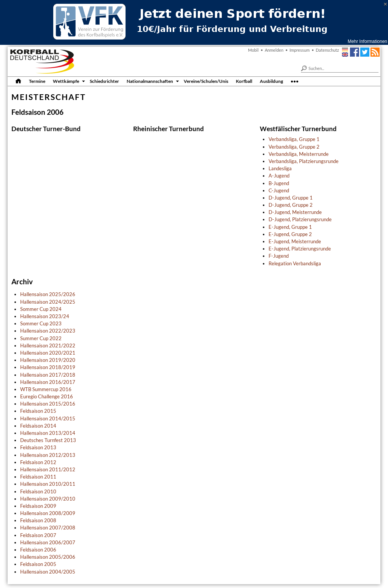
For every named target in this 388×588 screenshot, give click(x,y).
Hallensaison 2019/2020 (48, 360)
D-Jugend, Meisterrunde (295, 212)
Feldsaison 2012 (38, 462)
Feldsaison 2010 (38, 491)
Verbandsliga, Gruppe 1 (294, 139)
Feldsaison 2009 (38, 506)
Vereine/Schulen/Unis (206, 81)
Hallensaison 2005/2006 (48, 557)
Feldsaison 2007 (38, 535)
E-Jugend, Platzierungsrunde (300, 249)
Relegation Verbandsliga (295, 263)
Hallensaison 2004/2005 (48, 572)
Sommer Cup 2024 (41, 309)
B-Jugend (279, 183)
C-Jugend (279, 190)
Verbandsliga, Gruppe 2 (294, 147)
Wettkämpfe (66, 81)
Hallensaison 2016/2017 (48, 382)
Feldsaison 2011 (38, 477)
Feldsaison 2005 (38, 564)
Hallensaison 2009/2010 (48, 499)
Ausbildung (271, 81)
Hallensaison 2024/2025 (48, 302)
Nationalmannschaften (150, 81)
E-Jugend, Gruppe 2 (290, 234)
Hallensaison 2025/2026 (48, 294)
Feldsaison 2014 (38, 426)
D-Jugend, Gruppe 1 (291, 198)
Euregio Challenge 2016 (47, 396)
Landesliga (280, 168)
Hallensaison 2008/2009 (48, 513)
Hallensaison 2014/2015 (48, 418)
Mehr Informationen (367, 41)
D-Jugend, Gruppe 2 (291, 205)
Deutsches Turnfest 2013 (48, 440)
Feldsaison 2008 (38, 520)
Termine (37, 81)
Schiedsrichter (104, 81)
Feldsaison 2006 (38, 550)
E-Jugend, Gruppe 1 (290, 227)
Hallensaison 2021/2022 (48, 346)
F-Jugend (279, 256)
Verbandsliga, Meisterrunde (299, 154)
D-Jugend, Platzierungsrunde (300, 219)
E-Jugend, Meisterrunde (295, 241)
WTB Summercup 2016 (46, 389)
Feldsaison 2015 (38, 411)
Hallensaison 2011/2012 (48, 469)
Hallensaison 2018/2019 (48, 367)
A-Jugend (279, 176)
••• (295, 81)
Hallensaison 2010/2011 (48, 484)
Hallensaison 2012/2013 (48, 455)
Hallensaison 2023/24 (45, 316)
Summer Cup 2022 (41, 338)
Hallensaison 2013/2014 (48, 433)
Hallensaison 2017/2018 (48, 375)
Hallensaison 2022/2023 (48, 331)
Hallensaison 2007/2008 (48, 528)
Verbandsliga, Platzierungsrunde (304, 161)
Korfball (244, 81)
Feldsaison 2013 (38, 447)
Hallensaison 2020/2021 (48, 353)
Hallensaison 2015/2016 (48, 404)
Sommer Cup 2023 (41, 323)
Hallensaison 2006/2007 (48, 542)
